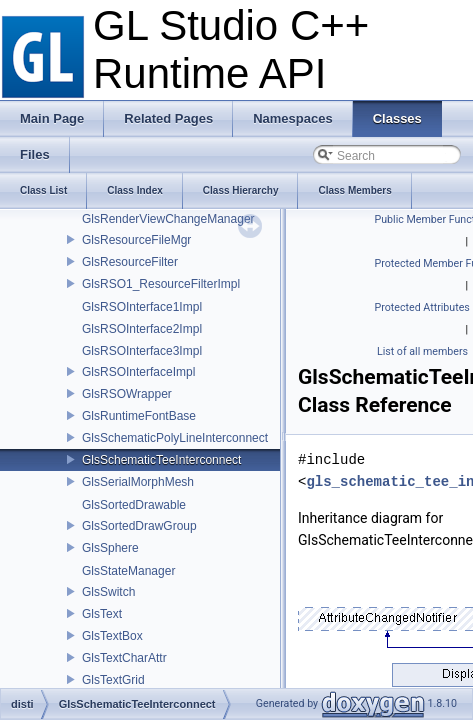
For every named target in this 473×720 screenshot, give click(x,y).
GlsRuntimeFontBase (139, 416)
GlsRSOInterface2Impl (142, 329)
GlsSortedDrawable (134, 505)
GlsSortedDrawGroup (139, 526)
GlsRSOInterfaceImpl (138, 372)
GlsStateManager (128, 571)
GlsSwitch (108, 592)
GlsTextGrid (113, 680)
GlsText (102, 614)
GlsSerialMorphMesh (138, 482)
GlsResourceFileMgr (136, 240)
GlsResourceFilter (130, 262)
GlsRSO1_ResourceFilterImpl (161, 284)
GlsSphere (110, 548)
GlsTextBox (112, 636)
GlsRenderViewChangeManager (168, 219)
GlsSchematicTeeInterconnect (161, 460)
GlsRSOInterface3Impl (142, 351)
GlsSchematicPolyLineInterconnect (175, 438)
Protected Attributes (422, 307)
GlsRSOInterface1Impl (142, 307)
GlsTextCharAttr (124, 658)
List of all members (422, 351)
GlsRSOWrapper (127, 394)
